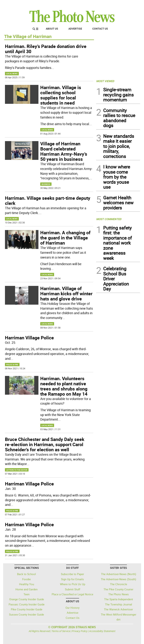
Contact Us (100, 29)
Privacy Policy (80, 631)
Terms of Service (61, 631)
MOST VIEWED (105, 81)
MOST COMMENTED (109, 219)
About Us (52, 29)
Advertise (75, 29)
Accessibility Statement (102, 631)
